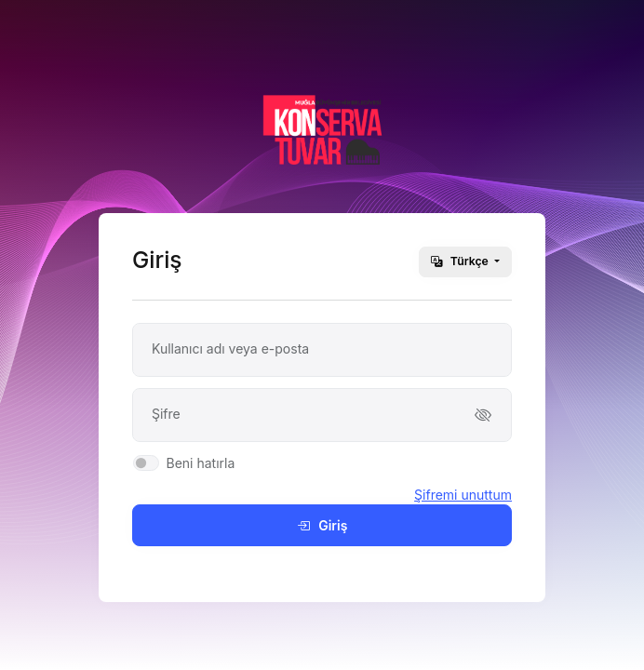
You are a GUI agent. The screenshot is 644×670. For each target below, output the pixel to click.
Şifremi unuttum (463, 495)
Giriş (322, 525)
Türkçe (461, 261)
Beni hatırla (200, 463)
